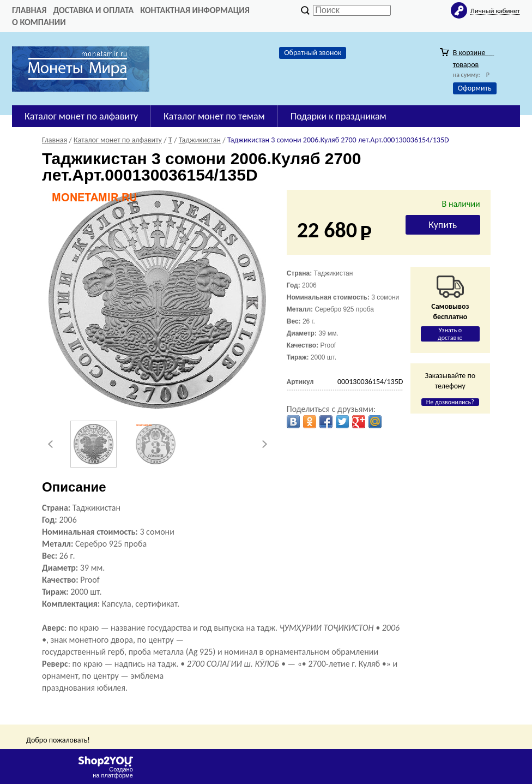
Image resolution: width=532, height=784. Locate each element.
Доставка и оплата (93, 10)
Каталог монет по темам (214, 116)
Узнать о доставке (450, 334)
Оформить (475, 88)
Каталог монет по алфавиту (81, 116)
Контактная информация (195, 10)
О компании (39, 22)
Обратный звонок (313, 53)
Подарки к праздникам (338, 116)
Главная (29, 10)
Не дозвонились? (450, 402)
